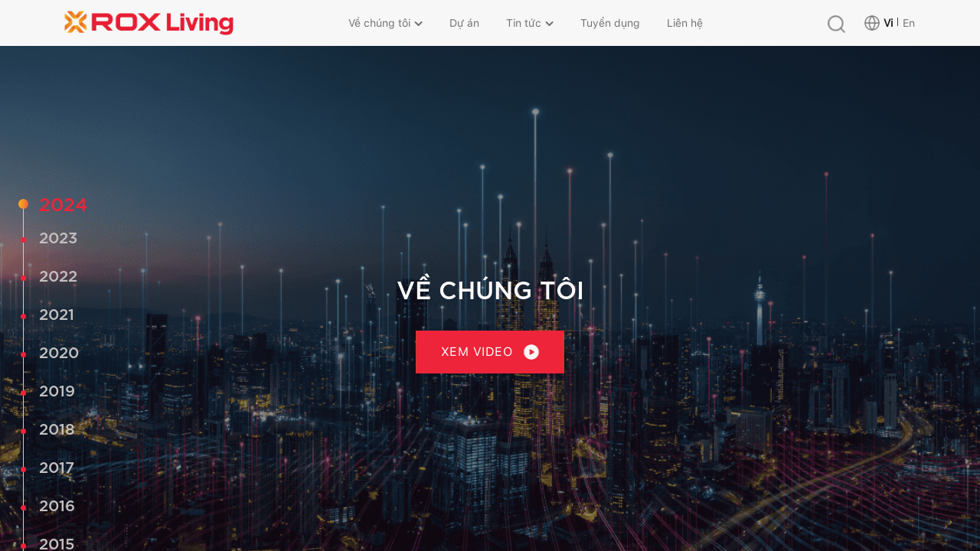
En (909, 23)
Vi (888, 23)
